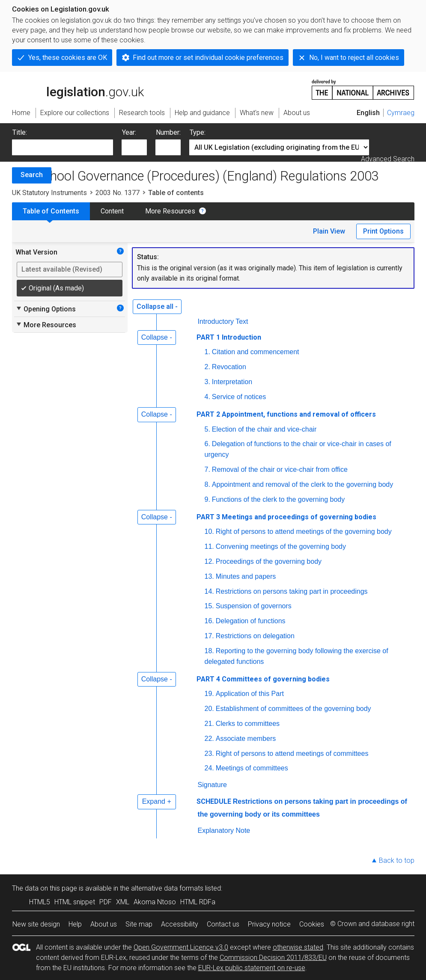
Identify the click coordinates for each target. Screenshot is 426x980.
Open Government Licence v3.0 (181, 947)
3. (207, 382)
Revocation (229, 367)
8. (207, 484)
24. (209, 768)
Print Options (383, 231)
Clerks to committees (248, 724)
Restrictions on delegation (255, 636)
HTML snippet (75, 902)
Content (112, 211)
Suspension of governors (254, 606)
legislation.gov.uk (78, 89)
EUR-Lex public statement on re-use (252, 968)
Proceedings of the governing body (269, 561)
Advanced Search (388, 159)
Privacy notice (269, 924)
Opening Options (46, 309)
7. (207, 469)
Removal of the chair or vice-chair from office (280, 469)
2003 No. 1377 (118, 193)
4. (207, 397)
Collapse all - (157, 306)
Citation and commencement (256, 352)
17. (209, 636)
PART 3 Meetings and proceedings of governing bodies (286, 517)
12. (209, 561)
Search (32, 175)
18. (209, 651)
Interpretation (232, 382)
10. (209, 531)
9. (207, 499)
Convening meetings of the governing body (281, 546)
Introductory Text (223, 321)
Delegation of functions (251, 621)
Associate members (246, 739)
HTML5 (40, 902)
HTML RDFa (198, 902)
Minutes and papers (246, 576)
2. (207, 367)
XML (123, 902)
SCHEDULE (214, 801)
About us (104, 924)
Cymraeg (401, 113)
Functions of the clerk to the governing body (278, 499)
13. (209, 576)
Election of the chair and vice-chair (264, 429)
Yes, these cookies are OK (68, 58)
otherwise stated (298, 947)
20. (209, 709)
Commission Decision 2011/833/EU (273, 958)
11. (209, 546)
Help (75, 924)
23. (209, 754)
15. (209, 606)
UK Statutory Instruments (49, 193)
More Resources (170, 211)
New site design (36, 924)
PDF (106, 902)
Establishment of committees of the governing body (293, 709)
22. (209, 739)
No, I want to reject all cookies (354, 58)
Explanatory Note (224, 830)
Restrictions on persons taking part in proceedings (292, 591)
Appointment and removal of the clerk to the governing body (302, 484)
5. (207, 429)
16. (209, 621)
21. (209, 724)
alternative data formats (167, 888)
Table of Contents (51, 211)
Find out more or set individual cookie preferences (208, 58)
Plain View (329, 231)
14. (209, 591)
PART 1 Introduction (229, 337)
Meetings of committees (252, 768)
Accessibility (180, 924)
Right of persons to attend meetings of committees (292, 754)
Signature (213, 785)
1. (207, 352)
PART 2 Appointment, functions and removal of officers (286, 414)
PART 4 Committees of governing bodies (263, 679)
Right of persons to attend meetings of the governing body (304, 531)
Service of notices (239, 397)
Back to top (397, 860)
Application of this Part (250, 694)
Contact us (223, 924)
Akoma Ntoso (155, 902)
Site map (139, 924)
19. (209, 694)
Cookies (312, 924)
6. (207, 444)
